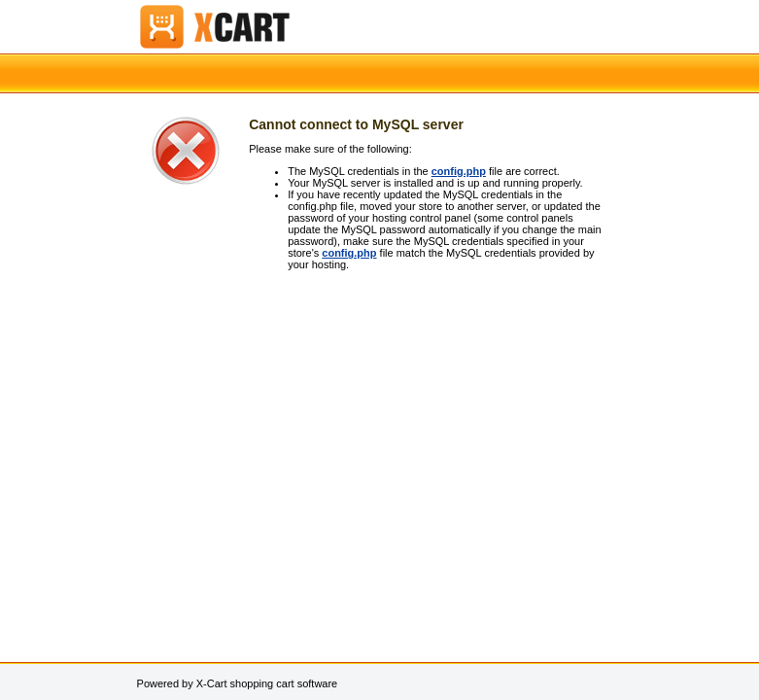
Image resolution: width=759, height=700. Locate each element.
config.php (459, 171)
